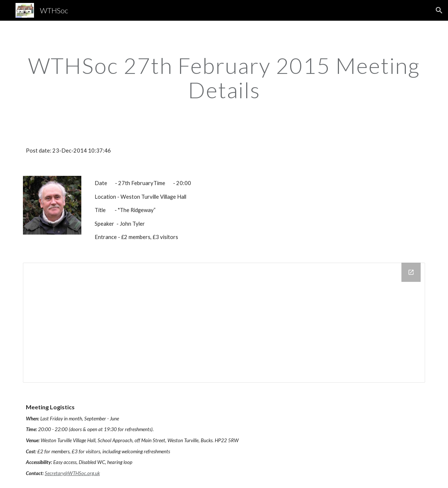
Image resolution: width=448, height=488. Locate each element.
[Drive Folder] (224, 323)
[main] (224, 78)
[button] (439, 10)
